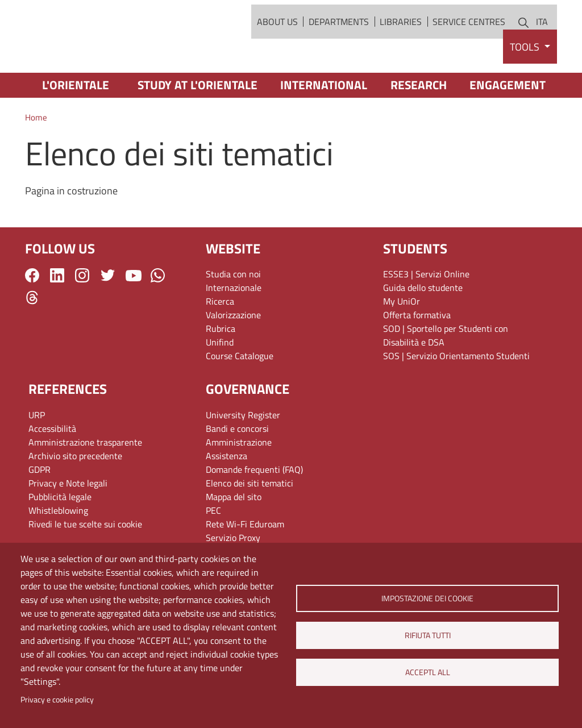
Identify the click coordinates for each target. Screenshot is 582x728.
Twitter (108, 317)
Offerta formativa (417, 357)
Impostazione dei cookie (427, 598)
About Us (277, 43)
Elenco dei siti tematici (250, 525)
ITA (542, 43)
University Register (243, 457)
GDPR (40, 511)
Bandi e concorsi (237, 471)
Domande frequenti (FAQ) (254, 511)
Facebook (32, 317)
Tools (526, 89)
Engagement (508, 127)
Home (36, 160)
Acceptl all (427, 672)
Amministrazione (239, 484)
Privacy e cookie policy (57, 700)
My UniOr (402, 344)
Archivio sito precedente (75, 498)
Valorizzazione (233, 357)
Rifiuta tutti (427, 635)
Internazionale (234, 330)
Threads (32, 340)
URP (37, 457)
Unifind (220, 385)
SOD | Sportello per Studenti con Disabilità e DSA (446, 378)
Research (419, 127)
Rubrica (221, 371)
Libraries (401, 43)
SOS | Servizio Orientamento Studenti (456, 398)
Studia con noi (233, 317)
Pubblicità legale (60, 539)
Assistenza (226, 498)
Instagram (82, 317)
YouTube (134, 318)
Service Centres (469, 43)
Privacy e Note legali (68, 525)
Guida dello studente (423, 330)
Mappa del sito (234, 539)
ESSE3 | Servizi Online (426, 317)
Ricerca (220, 344)
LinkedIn (57, 317)
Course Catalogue (240, 398)
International (324, 127)
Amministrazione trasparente (85, 484)
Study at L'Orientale (198, 127)
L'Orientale (76, 127)
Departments (339, 43)
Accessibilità (52, 471)
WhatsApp (158, 317)
